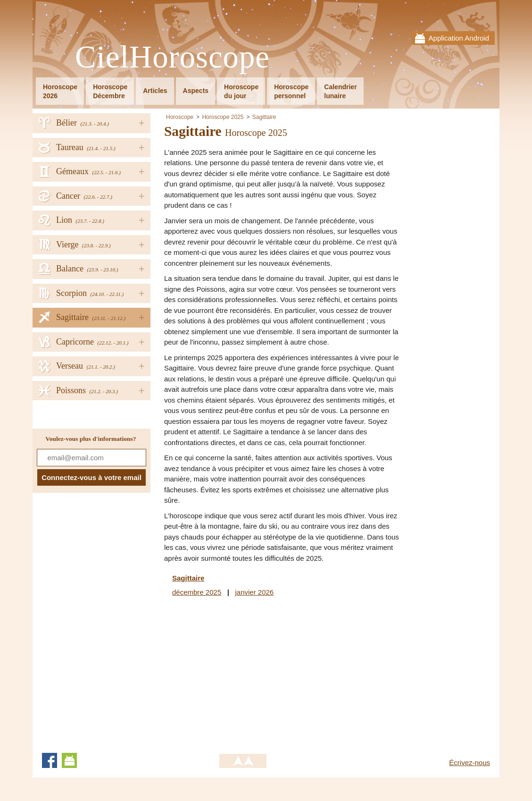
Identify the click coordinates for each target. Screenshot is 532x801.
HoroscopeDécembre (110, 91)
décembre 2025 (197, 592)
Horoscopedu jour (241, 91)
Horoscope (180, 117)
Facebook (50, 760)
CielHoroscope (172, 57)
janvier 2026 (254, 592)
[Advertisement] (243, 673)
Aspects (196, 91)
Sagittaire (264, 117)
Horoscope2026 (60, 91)
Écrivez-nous (470, 763)
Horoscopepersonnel (291, 91)
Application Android (459, 38)
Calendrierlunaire (340, 91)
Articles (155, 91)
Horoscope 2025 (223, 117)
